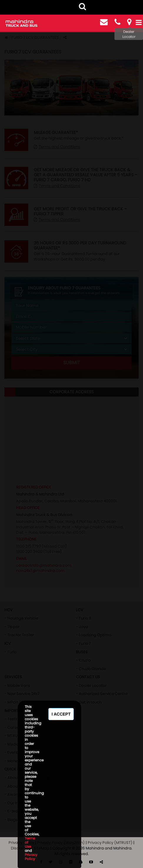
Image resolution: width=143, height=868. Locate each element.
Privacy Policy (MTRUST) (110, 843)
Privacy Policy (31, 857)
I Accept (61, 714)
